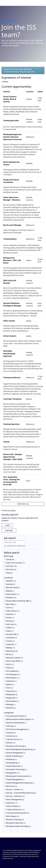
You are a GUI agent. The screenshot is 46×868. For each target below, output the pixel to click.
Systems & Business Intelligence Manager (12, 304)
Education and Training (16, 746)
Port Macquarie (13, 674)
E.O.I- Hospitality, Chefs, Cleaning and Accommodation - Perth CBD (11, 481)
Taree (9, 688)
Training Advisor (10, 239)
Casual (10, 559)
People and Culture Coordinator (11, 181)
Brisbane (11, 598)
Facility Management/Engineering (21, 749)
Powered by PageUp (9, 510)
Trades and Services (15, 810)
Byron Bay (11, 604)
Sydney (10, 684)
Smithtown (11, 681)
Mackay (10, 648)
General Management (16, 753)
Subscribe (9, 531)
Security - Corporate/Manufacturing (21, 793)
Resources (12, 786)
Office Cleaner (9, 321)
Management (13, 773)
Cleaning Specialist (11, 121)
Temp (9, 573)
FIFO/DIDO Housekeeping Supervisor (9, 354)
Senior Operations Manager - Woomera (12, 199)
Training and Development (18, 813)
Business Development (16, 723)
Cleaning (11, 733)
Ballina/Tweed (13, 588)
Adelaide (11, 581)
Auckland (11, 584)
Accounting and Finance (16, 716)
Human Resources (14, 766)
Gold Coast (11, 624)
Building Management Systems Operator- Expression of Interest (12, 137)
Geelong (10, 621)
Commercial (12, 736)
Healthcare (11, 759)
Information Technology (16, 769)
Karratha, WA (12, 634)
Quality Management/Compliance (20, 783)
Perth (10, 664)
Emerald (11, 614)
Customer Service (14, 739)
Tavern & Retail (13, 806)
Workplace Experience (16, 823)
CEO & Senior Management (18, 729)
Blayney (10, 591)
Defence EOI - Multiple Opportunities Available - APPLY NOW (13, 457)
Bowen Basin (13, 594)
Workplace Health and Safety (18, 826)
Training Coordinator (12, 378)
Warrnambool (13, 701)
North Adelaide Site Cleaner (11, 163)
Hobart (10, 631)
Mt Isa (10, 654)
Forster (10, 618)
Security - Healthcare (15, 796)
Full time (11, 566)
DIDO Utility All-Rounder (10, 282)
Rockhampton (13, 678)
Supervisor (12, 803)
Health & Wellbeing (15, 756)
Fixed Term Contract (15, 563)
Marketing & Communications (19, 776)
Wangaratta (12, 698)
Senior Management (15, 799)
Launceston (12, 638)
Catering (11, 726)
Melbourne (12, 651)
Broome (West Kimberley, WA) (19, 601)
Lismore (10, 641)
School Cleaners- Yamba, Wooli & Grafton (10, 99)
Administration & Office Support (20, 719)
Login (7, 525)
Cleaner (6, 442)
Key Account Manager (12, 225)
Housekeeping (13, 763)
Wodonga (11, 704)
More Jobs (23, 504)
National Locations (14, 658)
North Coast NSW (14, 661)
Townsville (11, 691)
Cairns (10, 608)
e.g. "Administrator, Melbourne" (15, 546)
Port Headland (13, 671)
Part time (11, 569)
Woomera (11, 708)
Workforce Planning (15, 820)
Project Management (15, 779)
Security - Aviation (15, 789)
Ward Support (13, 816)
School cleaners (10, 336)
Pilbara (10, 668)
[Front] (10, 846)
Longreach (11, 644)
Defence (11, 743)
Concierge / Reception (12, 399)
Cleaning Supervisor (11, 424)
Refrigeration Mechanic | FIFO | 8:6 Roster (12, 260)
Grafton (10, 628)
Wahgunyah (12, 694)
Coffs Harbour (13, 611)
